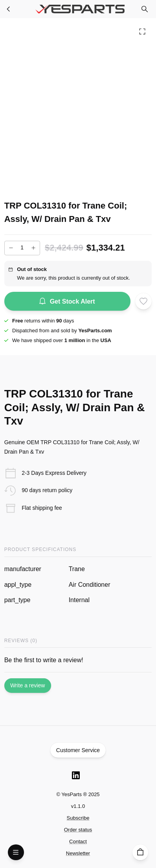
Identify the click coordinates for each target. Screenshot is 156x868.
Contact (78, 841)
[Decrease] (11, 248)
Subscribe (78, 818)
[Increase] (33, 248)
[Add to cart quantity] (22, 248)
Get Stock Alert (67, 301)
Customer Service (78, 750)
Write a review (28, 686)
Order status (78, 830)
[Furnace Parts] (9, 9)
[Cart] (140, 852)
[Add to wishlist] (143, 301)
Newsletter (78, 853)
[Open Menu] (16, 852)
